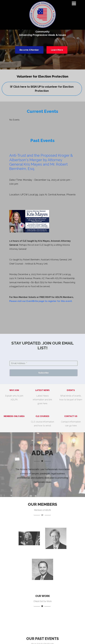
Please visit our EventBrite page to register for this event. (41, 301)
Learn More (57, 50)
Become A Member (29, 50)
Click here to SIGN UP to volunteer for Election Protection (42, 89)
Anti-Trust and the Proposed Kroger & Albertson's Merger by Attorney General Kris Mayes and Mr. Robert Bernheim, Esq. (41, 162)
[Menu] (74, 3)
